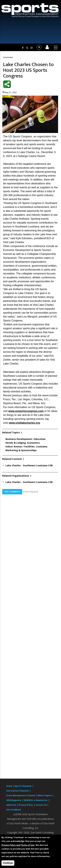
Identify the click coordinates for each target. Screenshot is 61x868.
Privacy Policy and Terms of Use (18, 845)
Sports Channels (23, 786)
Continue (8, 863)
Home (9, 786)
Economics (33, 443)
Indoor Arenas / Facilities (20, 446)
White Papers (45, 795)
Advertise (11, 805)
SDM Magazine (14, 800)
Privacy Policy (26, 805)
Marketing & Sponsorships (21, 450)
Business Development (19, 439)
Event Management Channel (21, 795)
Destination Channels (18, 791)
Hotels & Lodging (16, 443)
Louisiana (8, 57)
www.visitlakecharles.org (24, 423)
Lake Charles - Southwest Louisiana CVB (29, 465)
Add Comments (12, 492)
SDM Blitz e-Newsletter (36, 800)
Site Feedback (14, 810)
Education (40, 439)
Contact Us (41, 805)
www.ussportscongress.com (26, 411)
